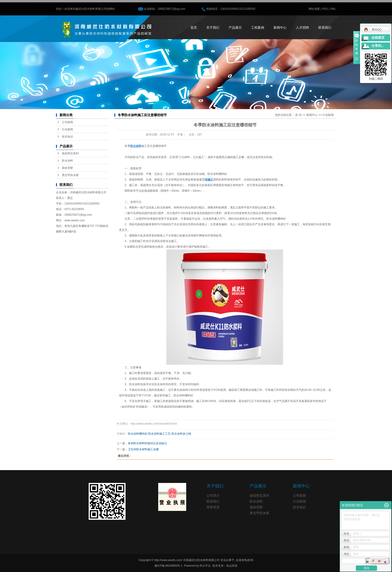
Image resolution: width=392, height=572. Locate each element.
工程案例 (258, 28)
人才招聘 (302, 28)
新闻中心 (280, 28)
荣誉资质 (213, 507)
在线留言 (378, 38)
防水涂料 (67, 161)
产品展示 (235, 28)
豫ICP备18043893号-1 (168, 566)
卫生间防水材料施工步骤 (143, 449)
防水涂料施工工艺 (159, 434)
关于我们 (213, 28)
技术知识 (67, 137)
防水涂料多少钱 (181, 434)
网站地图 (314, 9)
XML (333, 9)
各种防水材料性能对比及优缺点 (147, 443)
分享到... (378, 46)
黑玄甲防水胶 (70, 175)
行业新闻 (67, 129)
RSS (325, 9)
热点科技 (232, 566)
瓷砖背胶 (67, 168)
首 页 (298, 115)
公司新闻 (67, 122)
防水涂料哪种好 (138, 434)
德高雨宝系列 (70, 153)
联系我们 (325, 28)
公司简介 (213, 496)
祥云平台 (205, 566)
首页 (194, 28)
